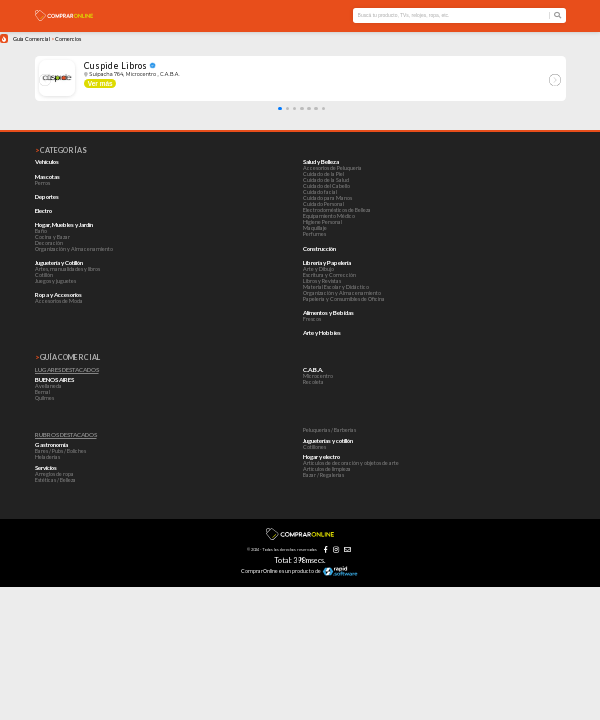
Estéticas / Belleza (55, 480)
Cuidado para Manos (327, 198)
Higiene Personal (322, 222)
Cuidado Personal (323, 204)
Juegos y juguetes (55, 281)
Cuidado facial (320, 192)
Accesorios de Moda (59, 301)
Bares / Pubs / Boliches (60, 451)
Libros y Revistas (322, 281)
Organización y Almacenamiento (74, 249)
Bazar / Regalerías (323, 475)
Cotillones (314, 447)
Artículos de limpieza (327, 469)
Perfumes (314, 234)
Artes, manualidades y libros (67, 269)
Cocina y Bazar (52, 237)
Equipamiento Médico (329, 216)
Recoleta (313, 382)
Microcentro (318, 376)
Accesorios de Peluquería (332, 168)
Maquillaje (315, 228)
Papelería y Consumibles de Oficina (344, 299)
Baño (41, 231)
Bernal (42, 392)
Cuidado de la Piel (323, 174)
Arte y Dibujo (318, 269)
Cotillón (44, 275)
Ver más (100, 83)
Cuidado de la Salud (326, 180)
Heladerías (47, 457)
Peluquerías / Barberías (329, 430)
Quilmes (44, 398)
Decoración (49, 243)
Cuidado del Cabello (326, 186)
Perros (42, 183)
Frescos (312, 319)
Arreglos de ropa (54, 474)
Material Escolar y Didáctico (336, 287)
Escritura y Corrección (329, 275)
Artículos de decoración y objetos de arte (351, 463)
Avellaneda (48, 386)
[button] (280, 109)
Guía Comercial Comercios (47, 39)
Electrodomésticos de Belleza (337, 210)
